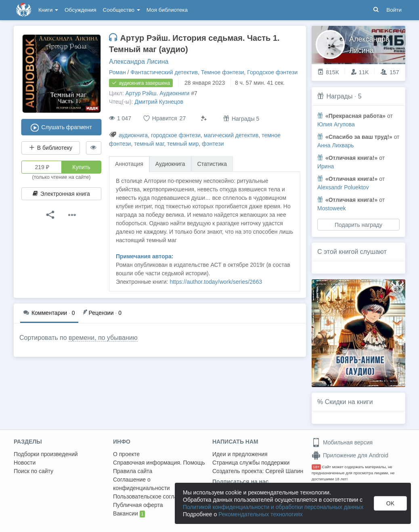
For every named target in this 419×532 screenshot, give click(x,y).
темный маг (149, 144)
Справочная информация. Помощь (159, 463)
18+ (316, 467)
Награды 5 (241, 118)
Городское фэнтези (272, 72)
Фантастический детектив (164, 72)
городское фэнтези (176, 135)
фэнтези (213, 144)
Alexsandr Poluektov (343, 187)
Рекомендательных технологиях (261, 514)
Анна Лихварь (336, 145)
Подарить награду (358, 225)
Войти (394, 10)
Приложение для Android (350, 455)
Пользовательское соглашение (154, 496)
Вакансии (129, 514)
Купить (81, 167)
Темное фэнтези (223, 72)
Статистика (212, 164)
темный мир (183, 144)
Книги (48, 10)
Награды (339, 96)
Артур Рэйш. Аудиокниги (157, 93)
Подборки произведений (46, 454)
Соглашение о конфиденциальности (141, 484)
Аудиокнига (170, 164)
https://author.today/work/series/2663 (216, 282)
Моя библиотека (167, 10)
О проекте (126, 454)
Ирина (326, 166)
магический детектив (231, 135)
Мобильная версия (342, 442)
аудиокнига (133, 135)
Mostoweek (332, 208)
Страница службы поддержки (251, 463)
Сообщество (122, 10)
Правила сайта (133, 471)
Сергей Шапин (284, 471)
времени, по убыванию (103, 338)
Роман (117, 72)
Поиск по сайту (34, 471)
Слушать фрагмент (61, 128)
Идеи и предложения (240, 454)
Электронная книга (61, 194)
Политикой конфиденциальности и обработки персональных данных (273, 507)
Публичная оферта (138, 505)
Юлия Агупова (336, 124)
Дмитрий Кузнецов (159, 102)
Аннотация (129, 164)
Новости (25, 463)
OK (390, 503)
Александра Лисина (139, 62)
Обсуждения (80, 10)
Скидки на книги (349, 402)
